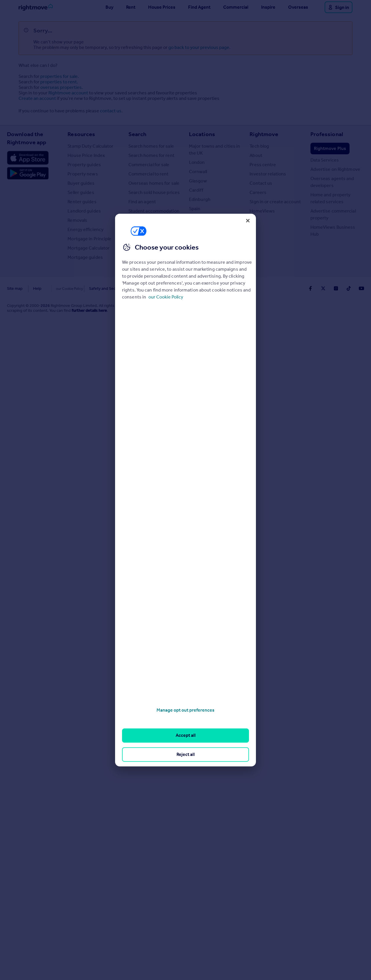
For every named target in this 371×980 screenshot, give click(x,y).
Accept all (186, 736)
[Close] (248, 221)
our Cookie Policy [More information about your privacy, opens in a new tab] (166, 297)
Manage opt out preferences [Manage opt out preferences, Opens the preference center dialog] (185, 710)
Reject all (186, 754)
